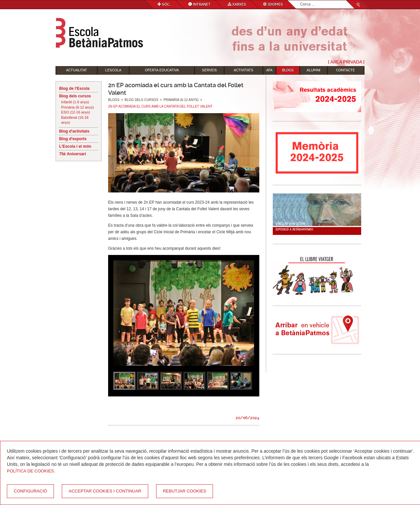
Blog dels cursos (75, 96)
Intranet (199, 4)
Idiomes (273, 4)
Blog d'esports (73, 139)
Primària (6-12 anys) (78, 107)
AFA (269, 70)
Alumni (314, 70)
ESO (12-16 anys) (76, 112)
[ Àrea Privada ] (346, 62)
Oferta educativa (162, 70)
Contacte (346, 70)
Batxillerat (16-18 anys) (75, 120)
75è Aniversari (73, 154)
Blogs (288, 70)
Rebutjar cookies (185, 491)
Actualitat (77, 70)
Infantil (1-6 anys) (75, 102)
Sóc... (164, 4)
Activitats (244, 70)
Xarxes (237, 4)
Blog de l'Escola (74, 88)
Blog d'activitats (74, 131)
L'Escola (113, 70)
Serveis (210, 70)
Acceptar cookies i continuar (105, 491)
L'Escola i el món (75, 146)
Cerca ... (300, 0)
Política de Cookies (30, 471)
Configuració (30, 491)
